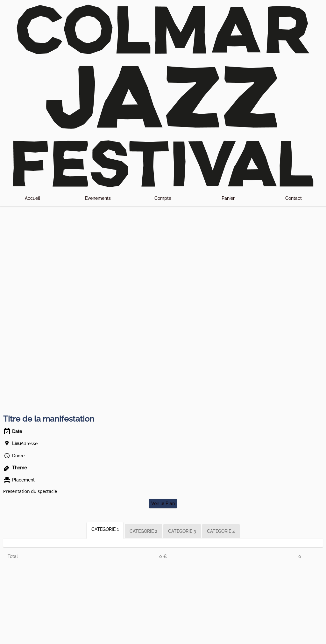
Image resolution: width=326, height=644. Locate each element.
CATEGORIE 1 (105, 529)
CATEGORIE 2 (143, 531)
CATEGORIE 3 (182, 531)
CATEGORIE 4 (221, 531)
